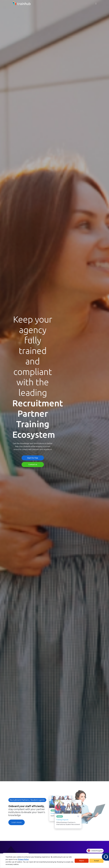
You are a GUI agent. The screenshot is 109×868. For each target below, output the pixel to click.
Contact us (33, 464)
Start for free (33, 458)
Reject (82, 861)
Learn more (17, 822)
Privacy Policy (10, 860)
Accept (96, 861)
